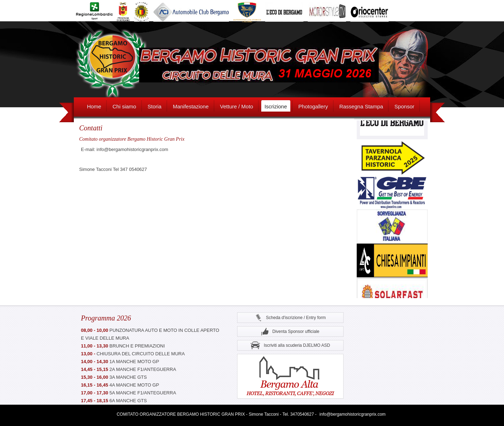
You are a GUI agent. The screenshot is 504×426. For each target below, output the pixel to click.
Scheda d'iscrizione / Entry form (290, 318)
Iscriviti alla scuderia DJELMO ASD (290, 346)
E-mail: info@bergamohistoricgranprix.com (125, 149)
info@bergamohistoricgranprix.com (352, 414)
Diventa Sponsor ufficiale (290, 332)
